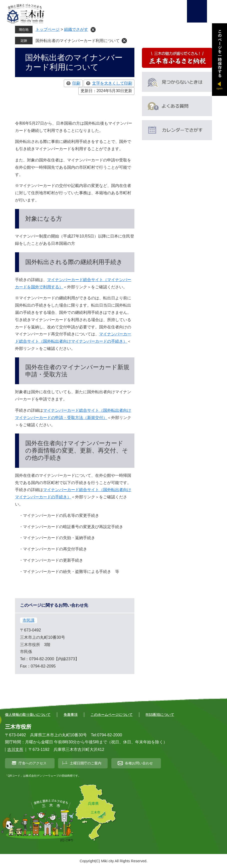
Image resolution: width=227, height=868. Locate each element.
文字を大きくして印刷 (112, 83)
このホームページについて (112, 715)
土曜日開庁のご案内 (86, 763)
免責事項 (71, 715)
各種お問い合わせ (139, 763)
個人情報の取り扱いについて (28, 715)
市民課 (29, 620)
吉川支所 (15, 749)
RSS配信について (160, 715)
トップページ (48, 29)
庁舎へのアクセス (33, 763)
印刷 (76, 83)
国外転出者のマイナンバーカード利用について (78, 41)
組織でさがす (76, 29)
